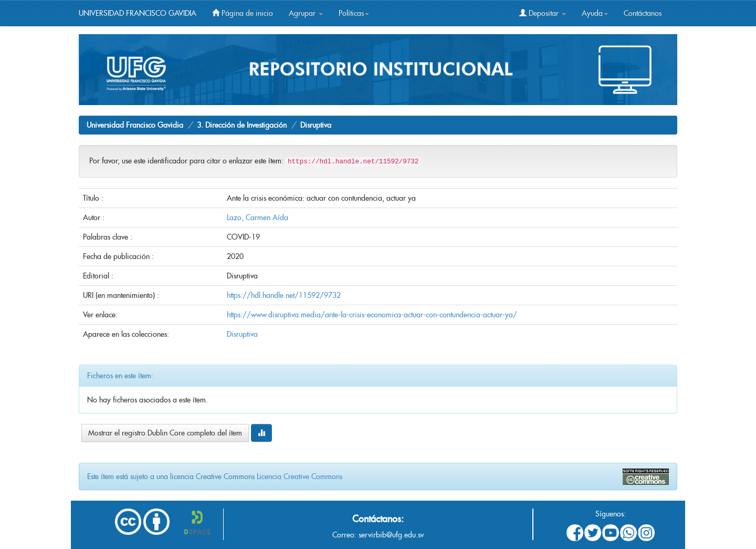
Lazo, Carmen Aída (258, 217)
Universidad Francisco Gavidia (135, 125)
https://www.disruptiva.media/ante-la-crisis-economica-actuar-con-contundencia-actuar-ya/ (372, 315)
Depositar (543, 13)
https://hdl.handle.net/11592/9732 (284, 295)
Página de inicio (243, 13)
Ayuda (595, 13)
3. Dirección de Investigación (242, 125)
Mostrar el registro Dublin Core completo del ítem (165, 433)
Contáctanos (643, 13)
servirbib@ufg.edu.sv (391, 535)
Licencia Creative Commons (300, 477)
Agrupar (306, 13)
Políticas (354, 13)
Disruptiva (316, 125)
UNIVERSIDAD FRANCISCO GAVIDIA (138, 13)
